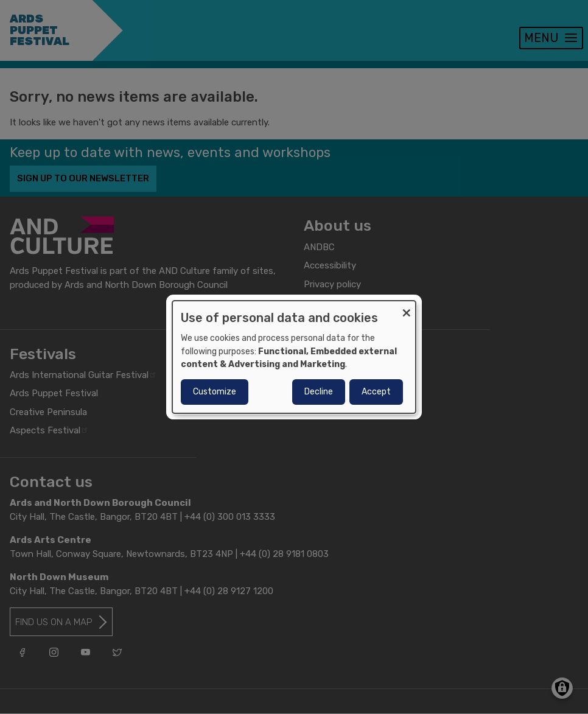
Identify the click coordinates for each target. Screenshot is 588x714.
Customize (215, 392)
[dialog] (294, 357)
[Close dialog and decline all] (407, 308)
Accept (376, 392)
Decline (319, 392)
